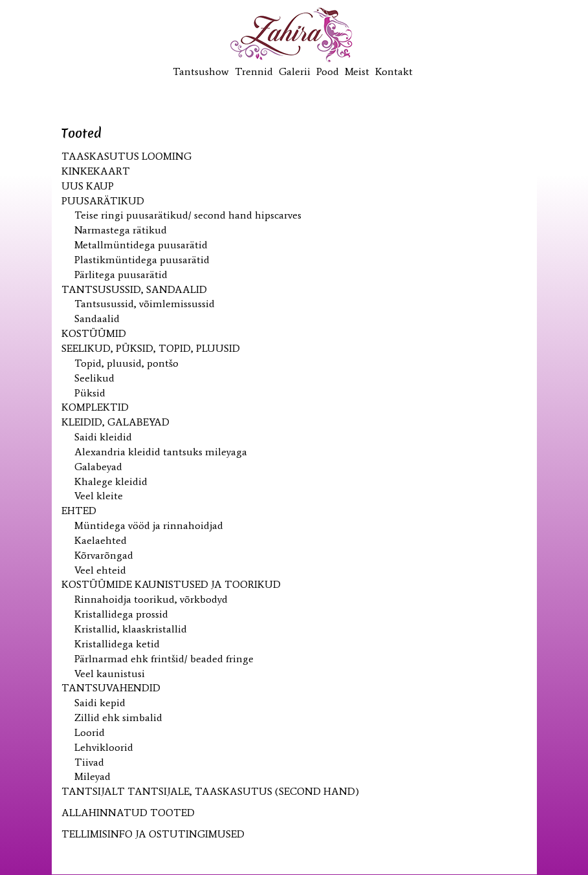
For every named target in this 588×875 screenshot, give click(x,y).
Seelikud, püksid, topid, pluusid (151, 348)
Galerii (295, 71)
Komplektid (95, 407)
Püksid (90, 393)
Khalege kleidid (111, 481)
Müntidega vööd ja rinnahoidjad (149, 525)
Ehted (79, 511)
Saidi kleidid (103, 437)
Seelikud (94, 378)
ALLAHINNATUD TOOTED (128, 813)
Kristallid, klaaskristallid (131, 629)
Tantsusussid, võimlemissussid (145, 304)
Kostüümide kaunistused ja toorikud (171, 584)
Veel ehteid (100, 570)
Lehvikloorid (104, 747)
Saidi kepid (100, 703)
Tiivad (89, 762)
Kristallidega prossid (121, 614)
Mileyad (93, 776)
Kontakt (394, 71)
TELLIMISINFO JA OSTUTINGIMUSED (153, 834)
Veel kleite (99, 496)
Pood (328, 71)
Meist (357, 71)
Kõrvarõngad (104, 555)
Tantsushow (201, 71)
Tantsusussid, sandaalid (134, 289)
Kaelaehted (101, 540)
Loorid (90, 732)
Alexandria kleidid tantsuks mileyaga (161, 452)
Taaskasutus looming (126, 156)
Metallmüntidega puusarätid (141, 245)
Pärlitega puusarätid (121, 275)
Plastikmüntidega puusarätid (142, 260)
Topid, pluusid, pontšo (126, 363)
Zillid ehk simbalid (118, 718)
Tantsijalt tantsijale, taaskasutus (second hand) (210, 791)
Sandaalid (97, 319)
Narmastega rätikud (121, 230)
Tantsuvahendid (111, 688)
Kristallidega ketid (117, 644)
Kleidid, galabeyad (115, 422)
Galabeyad (98, 467)
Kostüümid (94, 333)
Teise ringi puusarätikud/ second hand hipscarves (188, 215)
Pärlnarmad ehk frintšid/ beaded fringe (164, 659)
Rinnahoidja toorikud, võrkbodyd (151, 599)
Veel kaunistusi (110, 674)
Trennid (254, 71)
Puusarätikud (103, 201)
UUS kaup (88, 186)
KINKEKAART (96, 171)
